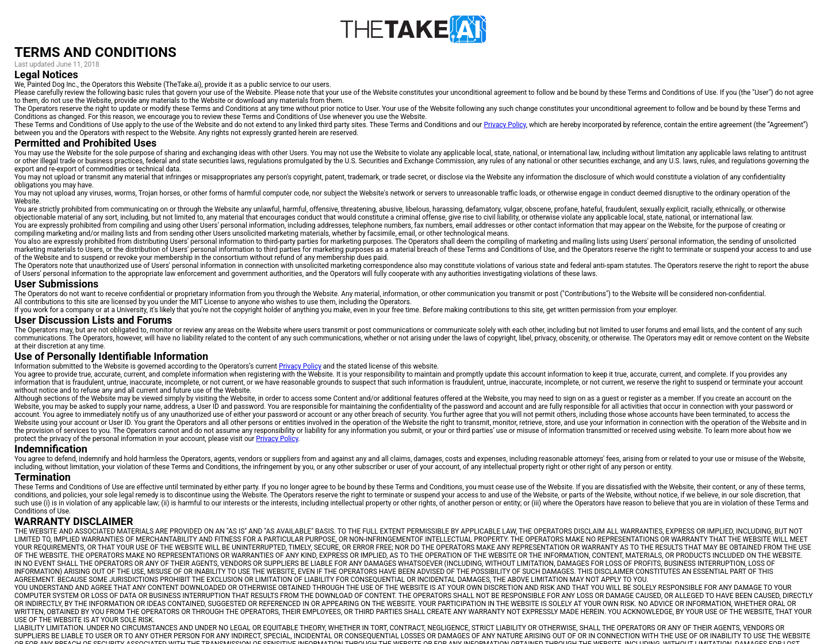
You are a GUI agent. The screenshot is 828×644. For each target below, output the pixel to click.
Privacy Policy (505, 125)
